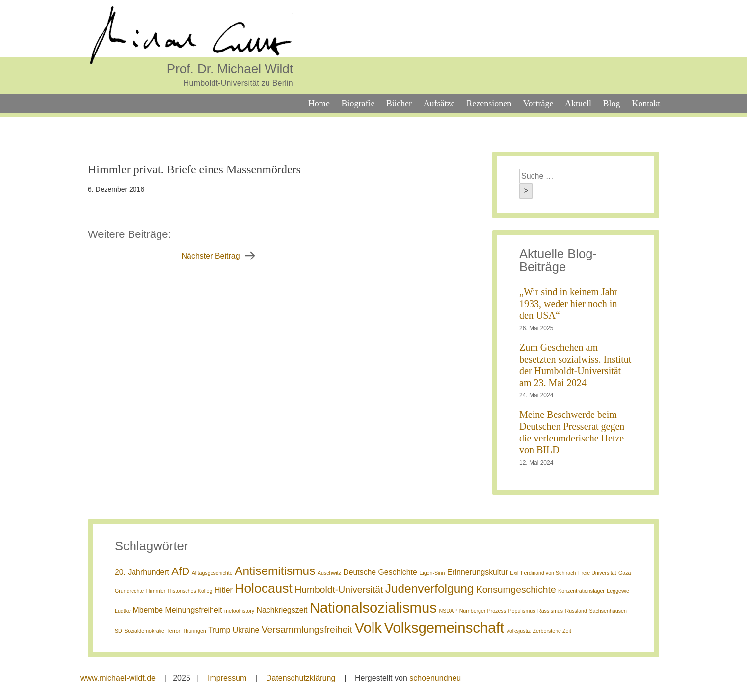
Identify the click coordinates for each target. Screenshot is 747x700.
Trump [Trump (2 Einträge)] (219, 630)
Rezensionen (489, 104)
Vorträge (538, 104)
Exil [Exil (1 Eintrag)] (514, 573)
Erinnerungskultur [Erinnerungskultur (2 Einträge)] (478, 572)
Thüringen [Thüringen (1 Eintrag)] (194, 631)
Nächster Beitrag (210, 256)
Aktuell (578, 104)
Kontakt (646, 104)
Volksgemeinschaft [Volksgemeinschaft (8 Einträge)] (444, 628)
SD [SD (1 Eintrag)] (119, 631)
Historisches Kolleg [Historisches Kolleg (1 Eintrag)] (190, 591)
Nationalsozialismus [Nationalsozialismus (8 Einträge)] (373, 608)
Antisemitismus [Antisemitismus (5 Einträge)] (275, 571)
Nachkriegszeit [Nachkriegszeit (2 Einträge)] (282, 610)
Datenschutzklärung (301, 678)
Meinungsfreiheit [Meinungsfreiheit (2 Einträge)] (194, 610)
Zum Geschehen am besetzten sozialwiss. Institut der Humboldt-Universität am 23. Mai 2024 (575, 365)
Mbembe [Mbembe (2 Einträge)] (148, 610)
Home (319, 104)
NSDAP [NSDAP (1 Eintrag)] (448, 611)
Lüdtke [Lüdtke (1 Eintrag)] (123, 611)
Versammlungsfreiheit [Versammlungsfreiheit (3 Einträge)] (307, 630)
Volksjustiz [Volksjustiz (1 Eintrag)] (518, 631)
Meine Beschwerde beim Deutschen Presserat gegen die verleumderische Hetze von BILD (572, 432)
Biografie (358, 104)
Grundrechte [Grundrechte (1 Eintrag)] (129, 591)
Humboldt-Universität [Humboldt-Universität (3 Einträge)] (339, 589)
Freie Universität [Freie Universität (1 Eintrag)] (597, 573)
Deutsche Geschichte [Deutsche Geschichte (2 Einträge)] (380, 572)
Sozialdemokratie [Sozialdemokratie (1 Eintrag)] (144, 631)
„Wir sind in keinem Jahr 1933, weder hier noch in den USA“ (568, 304)
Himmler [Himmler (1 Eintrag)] (156, 591)
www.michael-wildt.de (118, 678)
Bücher (399, 104)
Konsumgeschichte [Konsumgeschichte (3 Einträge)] (516, 589)
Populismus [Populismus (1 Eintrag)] (521, 611)
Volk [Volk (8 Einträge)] (368, 628)
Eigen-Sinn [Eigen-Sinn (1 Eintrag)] (432, 573)
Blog (612, 104)
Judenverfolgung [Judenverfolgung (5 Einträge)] (430, 588)
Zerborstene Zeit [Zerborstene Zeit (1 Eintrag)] (552, 631)
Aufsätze (439, 104)
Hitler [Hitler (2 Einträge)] (224, 590)
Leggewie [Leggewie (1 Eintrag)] (618, 591)
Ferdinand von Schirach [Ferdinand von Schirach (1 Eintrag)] (548, 573)
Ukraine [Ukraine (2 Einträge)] (246, 630)
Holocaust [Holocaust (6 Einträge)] (264, 588)
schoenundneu (435, 678)
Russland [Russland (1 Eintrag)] (576, 611)
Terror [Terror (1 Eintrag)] (173, 631)
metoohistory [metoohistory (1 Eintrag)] (239, 611)
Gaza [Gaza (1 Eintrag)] (625, 573)
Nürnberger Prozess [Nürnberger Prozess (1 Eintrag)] (483, 611)
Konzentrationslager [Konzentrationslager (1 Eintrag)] (581, 591)
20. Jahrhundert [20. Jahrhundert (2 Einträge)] (142, 572)
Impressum (227, 678)
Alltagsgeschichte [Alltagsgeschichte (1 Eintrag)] (212, 573)
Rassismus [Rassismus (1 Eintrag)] (550, 611)
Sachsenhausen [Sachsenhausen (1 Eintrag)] (608, 611)
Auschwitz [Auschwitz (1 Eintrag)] (329, 573)
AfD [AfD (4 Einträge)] (180, 571)
